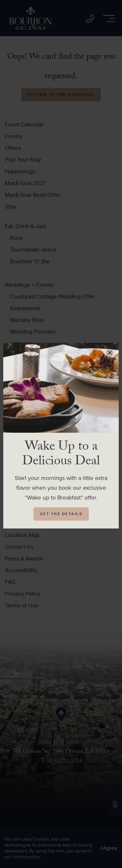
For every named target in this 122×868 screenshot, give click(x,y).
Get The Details (61, 514)
